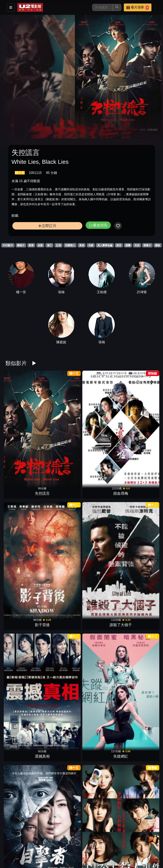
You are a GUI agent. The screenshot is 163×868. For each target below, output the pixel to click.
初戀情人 (70, 245)
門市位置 (93, 847)
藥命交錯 (95, 641)
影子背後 (68, 406)
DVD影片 (8, 245)
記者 (59, 245)
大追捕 (42, 500)
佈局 (121, 688)
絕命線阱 (68, 453)
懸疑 (158, 245)
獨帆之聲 (121, 547)
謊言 (119, 245)
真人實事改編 (105, 245)
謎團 (128, 245)
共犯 (95, 735)
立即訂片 (47, 226)
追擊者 (95, 500)
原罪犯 (95, 782)
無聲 (121, 500)
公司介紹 (73, 855)
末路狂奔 (121, 641)
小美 (147, 453)
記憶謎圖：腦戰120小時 (121, 588)
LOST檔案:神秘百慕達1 (95, 541)
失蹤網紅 (147, 406)
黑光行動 (16, 641)
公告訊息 (113, 847)
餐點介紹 (73, 847)
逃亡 (50, 245)
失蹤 (91, 245)
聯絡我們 (133, 847)
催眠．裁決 (147, 641)
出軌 (16, 594)
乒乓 (68, 688)
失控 (137, 245)
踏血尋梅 (42, 406)
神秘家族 (16, 735)
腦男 (121, 735)
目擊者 (16, 453)
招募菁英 (52, 855)
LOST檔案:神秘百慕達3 (42, 541)
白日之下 (42, 594)
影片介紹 (52, 847)
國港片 (21, 245)
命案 (40, 245)
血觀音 (95, 688)
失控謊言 (16, 406)
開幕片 (147, 245)
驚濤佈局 (16, 688)
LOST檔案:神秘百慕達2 (68, 541)
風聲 (68, 500)
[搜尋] (103, 7)
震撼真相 (121, 406)
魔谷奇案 (68, 594)
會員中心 (93, 855)
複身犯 (95, 453)
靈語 (95, 594)
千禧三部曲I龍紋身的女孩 (147, 541)
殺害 (31, 245)
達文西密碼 (68, 782)
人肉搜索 (42, 688)
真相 (82, 245)
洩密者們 (16, 500)
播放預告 (98, 225)
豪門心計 (147, 594)
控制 (68, 735)
